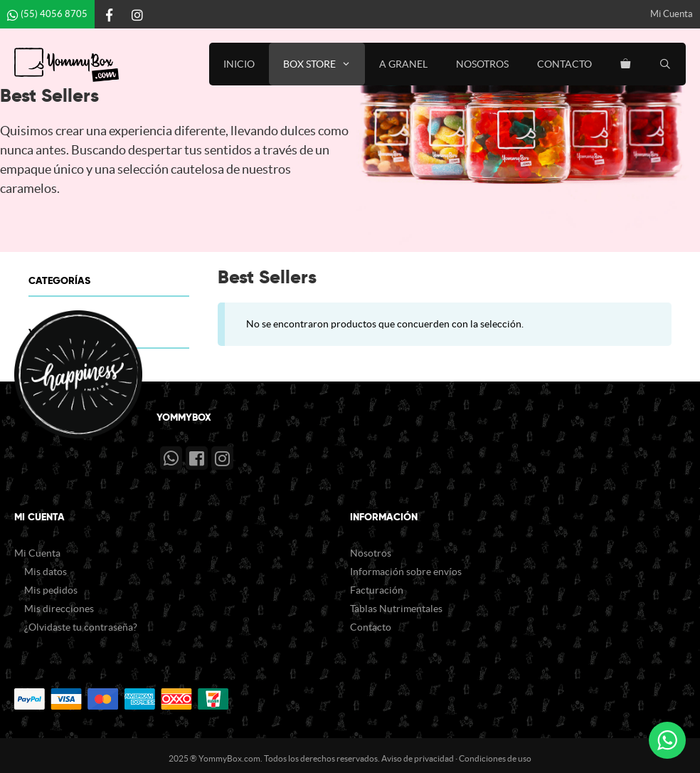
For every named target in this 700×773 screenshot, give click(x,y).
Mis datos (46, 572)
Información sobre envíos (406, 572)
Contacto (564, 64)
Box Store (324, 64)
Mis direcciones (59, 609)
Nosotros (482, 64)
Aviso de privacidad (418, 758)
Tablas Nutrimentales (396, 609)
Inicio (239, 64)
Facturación (377, 590)
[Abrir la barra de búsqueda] (665, 64)
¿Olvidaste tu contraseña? (81, 627)
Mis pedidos (51, 590)
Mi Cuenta (672, 14)
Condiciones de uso (495, 758)
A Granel (403, 64)
